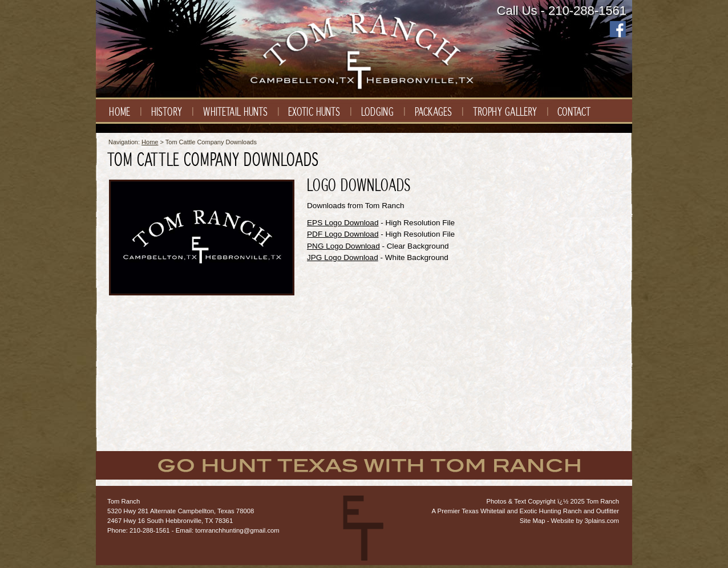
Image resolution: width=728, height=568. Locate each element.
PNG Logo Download (343, 246)
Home (120, 112)
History (167, 112)
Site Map (533, 521)
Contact (574, 112)
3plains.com (602, 521)
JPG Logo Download (343, 257)
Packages (433, 112)
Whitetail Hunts (235, 112)
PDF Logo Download (343, 234)
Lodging (377, 112)
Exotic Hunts (314, 112)
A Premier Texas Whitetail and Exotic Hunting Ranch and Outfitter (525, 511)
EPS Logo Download (343, 223)
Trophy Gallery (505, 112)
